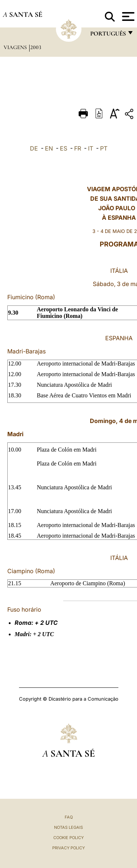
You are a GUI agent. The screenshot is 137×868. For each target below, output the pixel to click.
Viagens (16, 47)
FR (78, 148)
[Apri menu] (127, 16)
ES (64, 148)
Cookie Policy (68, 838)
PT (104, 148)
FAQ (69, 817)
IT (91, 148)
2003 (36, 47)
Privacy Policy (68, 848)
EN (49, 148)
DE (34, 148)
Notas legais (68, 827)
